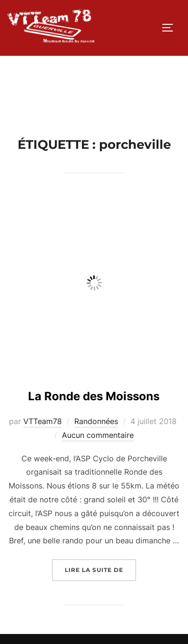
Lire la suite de (100, 569)
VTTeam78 (43, 421)
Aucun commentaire (98, 435)
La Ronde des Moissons (94, 396)
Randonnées (96, 421)
